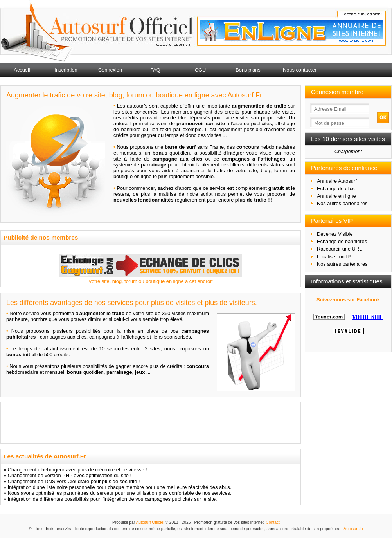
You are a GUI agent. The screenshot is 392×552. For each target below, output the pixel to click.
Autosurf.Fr (353, 529)
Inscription (66, 70)
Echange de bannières (342, 241)
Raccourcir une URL (339, 249)
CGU (200, 70)
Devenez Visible (335, 234)
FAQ (155, 70)
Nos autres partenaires (342, 203)
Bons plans (248, 70)
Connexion (110, 70)
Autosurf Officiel (150, 522)
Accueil (22, 70)
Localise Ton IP (334, 257)
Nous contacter (300, 70)
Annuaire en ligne (336, 196)
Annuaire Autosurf (337, 181)
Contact (273, 522)
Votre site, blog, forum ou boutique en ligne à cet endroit (150, 281)
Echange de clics (336, 189)
